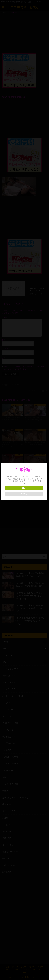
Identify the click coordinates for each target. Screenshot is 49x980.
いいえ (24, 494)
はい (24, 488)
